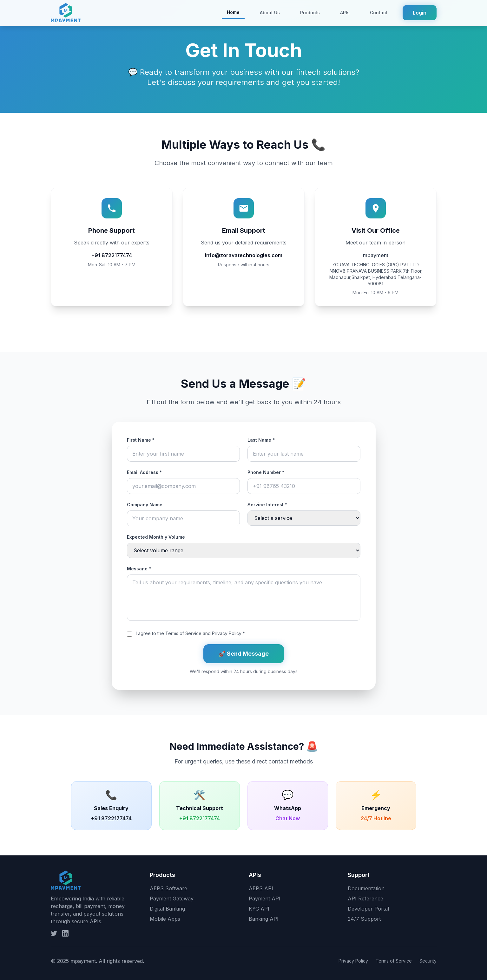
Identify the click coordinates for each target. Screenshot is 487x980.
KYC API (259, 909)
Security (428, 961)
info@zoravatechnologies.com (244, 255)
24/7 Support (364, 919)
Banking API (264, 919)
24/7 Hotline (376, 818)
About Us (270, 13)
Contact (379, 13)
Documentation (366, 888)
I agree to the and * (190, 633)
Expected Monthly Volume (156, 537)
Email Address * (144, 472)
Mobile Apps (165, 919)
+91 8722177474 (112, 255)
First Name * (141, 440)
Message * (139, 569)
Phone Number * (266, 472)
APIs (345, 13)
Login (420, 13)
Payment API (265, 899)
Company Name (145, 505)
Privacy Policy (227, 633)
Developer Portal (368, 909)
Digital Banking (167, 909)
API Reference (365, 899)
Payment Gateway (172, 899)
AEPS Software (168, 888)
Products (310, 13)
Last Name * (261, 440)
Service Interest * (267, 505)
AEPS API (261, 888)
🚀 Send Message (244, 654)
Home (233, 12)
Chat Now (288, 818)
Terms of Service (183, 633)
